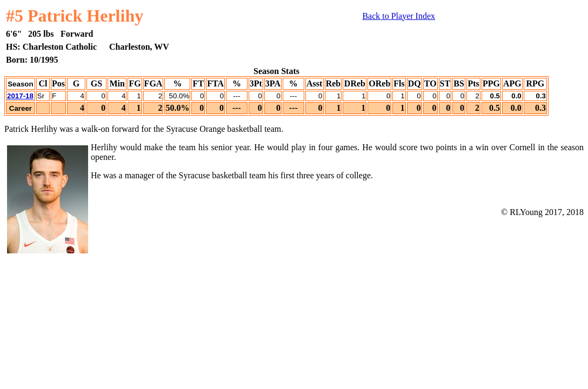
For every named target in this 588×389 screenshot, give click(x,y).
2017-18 (20, 96)
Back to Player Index (399, 16)
